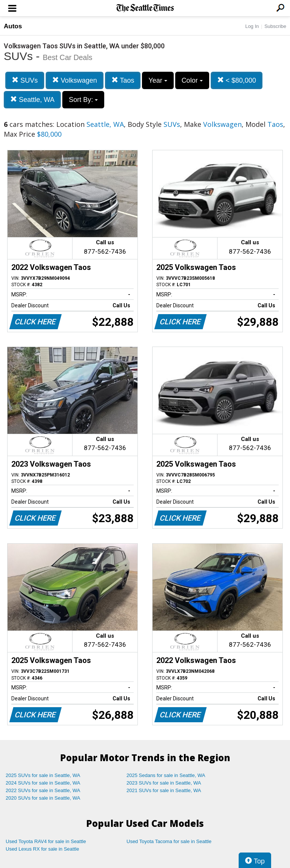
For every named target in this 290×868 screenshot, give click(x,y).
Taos (123, 80)
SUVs (25, 80)
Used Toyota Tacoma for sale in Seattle (169, 841)
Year (158, 80)
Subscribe (275, 26)
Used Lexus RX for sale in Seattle (42, 849)
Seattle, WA (32, 99)
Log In (252, 26)
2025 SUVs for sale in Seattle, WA (43, 775)
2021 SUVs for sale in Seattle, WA (164, 790)
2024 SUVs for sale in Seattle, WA (43, 783)
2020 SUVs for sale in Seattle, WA (43, 798)
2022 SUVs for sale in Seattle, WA (43, 790)
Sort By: (83, 100)
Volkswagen (75, 80)
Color (192, 80)
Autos (13, 26)
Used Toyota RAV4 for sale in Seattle (46, 841)
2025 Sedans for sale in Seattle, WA (166, 775)
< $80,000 (237, 80)
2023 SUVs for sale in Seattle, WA (164, 783)
